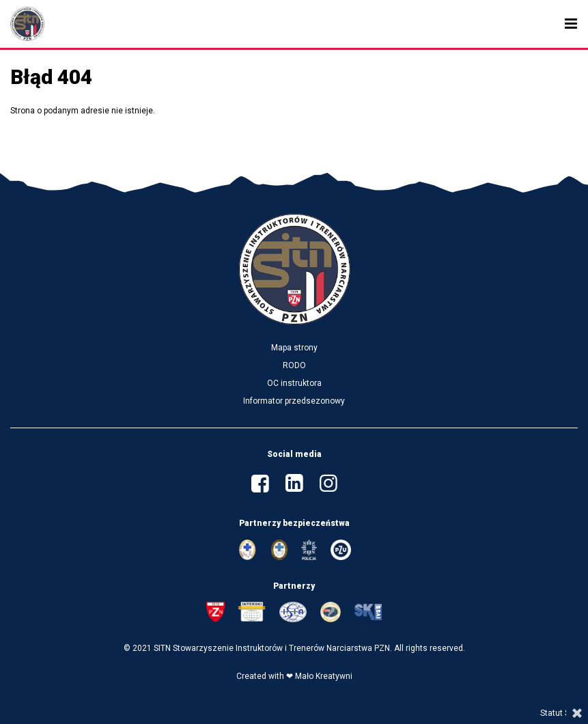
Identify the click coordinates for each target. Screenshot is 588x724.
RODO (294, 365)
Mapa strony (294, 348)
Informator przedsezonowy (294, 401)
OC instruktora (294, 383)
